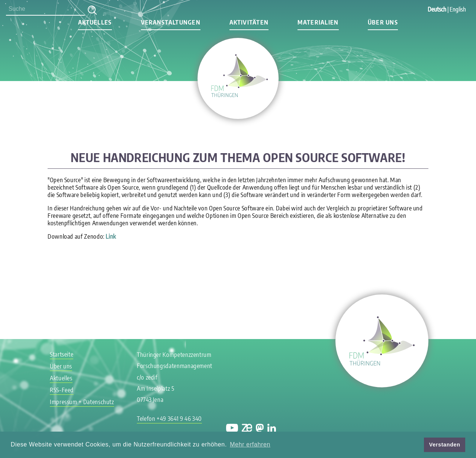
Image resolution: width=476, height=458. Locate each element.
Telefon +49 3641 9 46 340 (169, 419)
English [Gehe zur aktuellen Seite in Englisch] (458, 9)
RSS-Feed (62, 390)
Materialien (318, 22)
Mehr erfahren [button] (250, 444)
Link (111, 236)
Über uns (383, 22)
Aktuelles (95, 22)
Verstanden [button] (445, 445)
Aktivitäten (249, 22)
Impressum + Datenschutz (82, 402)
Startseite (62, 354)
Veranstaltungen (171, 22)
